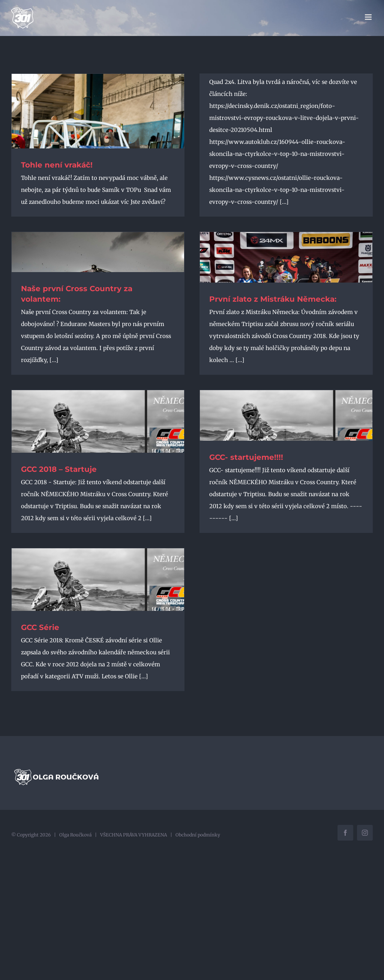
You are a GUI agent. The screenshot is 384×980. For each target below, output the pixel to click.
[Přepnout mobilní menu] (369, 17)
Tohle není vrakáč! (58, 165)
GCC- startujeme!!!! (246, 457)
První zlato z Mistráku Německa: (273, 299)
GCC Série (40, 627)
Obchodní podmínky (198, 835)
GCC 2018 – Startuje (59, 469)
